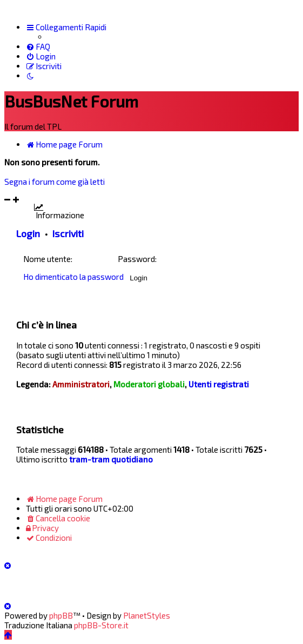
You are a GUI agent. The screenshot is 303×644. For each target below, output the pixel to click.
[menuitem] (38, 46)
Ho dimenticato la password (73, 277)
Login (28, 233)
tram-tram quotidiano (111, 459)
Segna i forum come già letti (55, 182)
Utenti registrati (219, 384)
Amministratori (81, 384)
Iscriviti (68, 233)
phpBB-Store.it (101, 625)
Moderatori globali (149, 384)
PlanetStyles (147, 615)
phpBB (61, 615)
